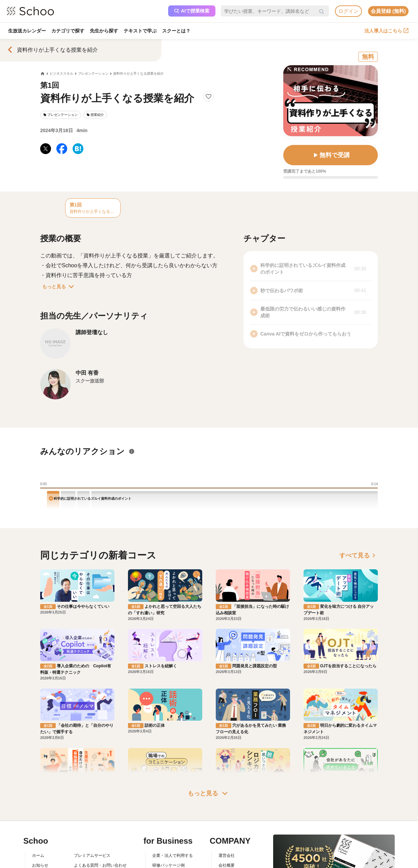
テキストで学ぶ (140, 31)
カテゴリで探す (68, 31)
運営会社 (227, 855)
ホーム (38, 855)
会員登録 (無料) (388, 11)
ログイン (348, 11)
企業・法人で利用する (173, 855)
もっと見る (59, 287)
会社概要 (227, 865)
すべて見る (359, 555)
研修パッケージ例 (168, 865)
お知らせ (40, 865)
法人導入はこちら (386, 31)
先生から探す (104, 31)
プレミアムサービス (92, 855)
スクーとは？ (176, 31)
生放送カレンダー (27, 31)
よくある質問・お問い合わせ (100, 865)
